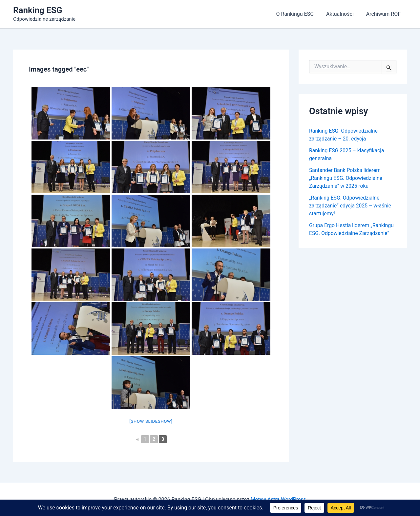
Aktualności (343, 14)
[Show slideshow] (151, 421)
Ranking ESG (38, 10)
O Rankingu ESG (300, 14)
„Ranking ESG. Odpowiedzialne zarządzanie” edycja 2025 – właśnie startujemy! (351, 206)
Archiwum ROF (384, 14)
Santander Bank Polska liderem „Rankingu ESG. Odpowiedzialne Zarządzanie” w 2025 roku (346, 178)
